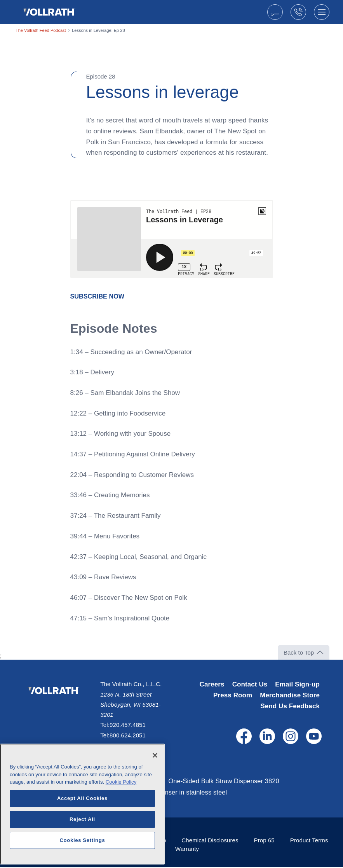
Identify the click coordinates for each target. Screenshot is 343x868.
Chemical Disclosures (210, 841)
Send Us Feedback (290, 706)
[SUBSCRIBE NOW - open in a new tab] (99, 296)
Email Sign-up (297, 684)
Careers (212, 684)
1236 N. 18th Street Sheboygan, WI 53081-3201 (130, 705)
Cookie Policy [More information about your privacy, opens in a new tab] (121, 807)
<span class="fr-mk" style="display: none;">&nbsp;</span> (172, 239)
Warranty (187, 850)
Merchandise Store (290, 695)
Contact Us (250, 684)
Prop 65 (264, 841)
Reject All (82, 844)
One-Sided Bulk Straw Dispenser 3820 (229, 781)
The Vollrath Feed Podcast (41, 30)
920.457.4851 (128, 725)
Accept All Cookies (82, 823)
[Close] (155, 780)
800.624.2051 (128, 735)
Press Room (233, 695)
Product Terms (309, 841)
